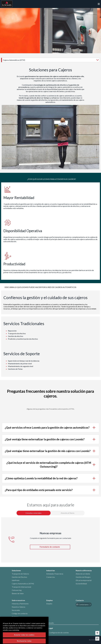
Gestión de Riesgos (83, 577)
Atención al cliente (83, 574)
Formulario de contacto (50, 547)
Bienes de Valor (18, 593)
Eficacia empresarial (84, 580)
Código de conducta (20, 613)
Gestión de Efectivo (19, 577)
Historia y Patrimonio (20, 604)
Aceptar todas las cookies (24, 640)
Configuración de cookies (59, 633)
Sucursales (16, 610)
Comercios (51, 577)
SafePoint (16, 580)
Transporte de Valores (20, 574)
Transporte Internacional (21, 587)
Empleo (49, 604)
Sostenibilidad (81, 584)
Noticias (15, 617)
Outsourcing (17, 590)
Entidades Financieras (55, 574)
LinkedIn (50, 623)
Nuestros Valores (19, 607)
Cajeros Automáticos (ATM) (23, 584)
